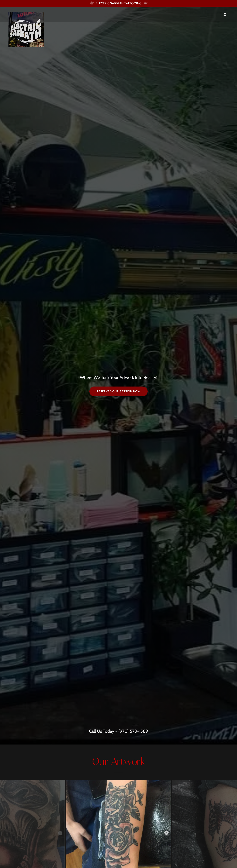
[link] (26, 14)
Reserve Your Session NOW (118, 391)
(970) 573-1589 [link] (133, 731)
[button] (225, 14)
